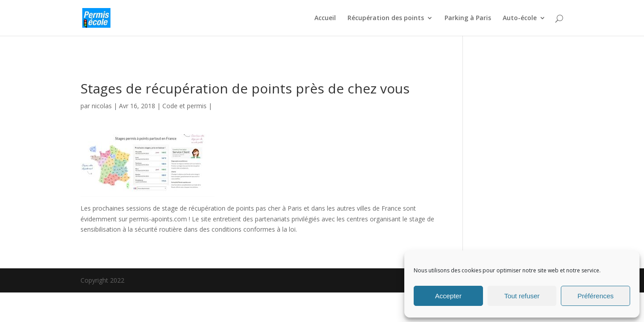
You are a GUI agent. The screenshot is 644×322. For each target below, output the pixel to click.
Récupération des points (386, 18)
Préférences (595, 296)
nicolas (102, 106)
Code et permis (184, 106)
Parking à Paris (468, 18)
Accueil (325, 18)
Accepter (448, 296)
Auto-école (520, 18)
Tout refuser (522, 296)
